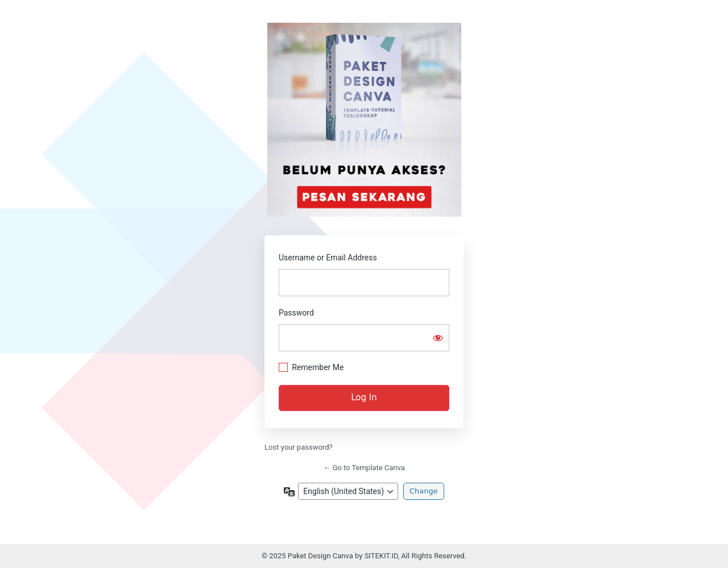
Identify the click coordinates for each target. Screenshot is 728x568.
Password (296, 313)
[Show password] (438, 338)
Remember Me (318, 367)
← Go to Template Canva (364, 468)
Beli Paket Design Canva (364, 120)
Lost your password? (299, 447)
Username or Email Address (328, 258)
